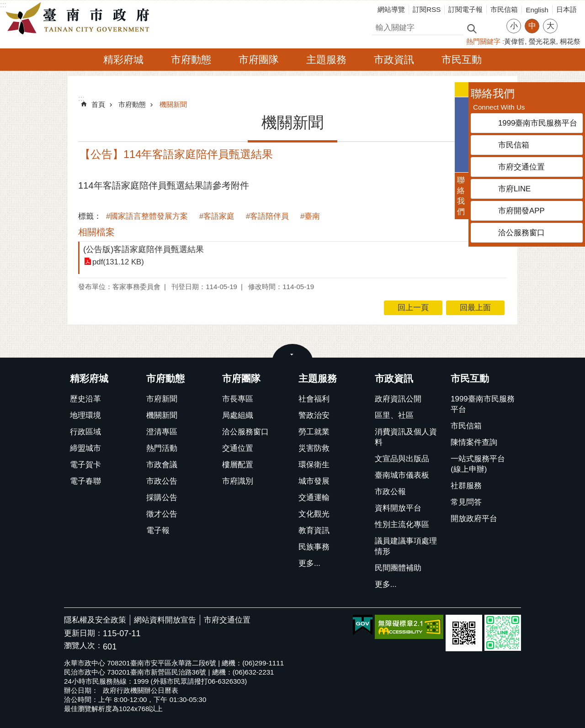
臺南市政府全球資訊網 (80, 19)
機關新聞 (173, 104)
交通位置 (238, 448)
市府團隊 (259, 60)
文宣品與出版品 (402, 459)
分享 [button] (569, 20)
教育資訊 (314, 530)
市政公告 (162, 481)
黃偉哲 (514, 41)
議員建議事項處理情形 (406, 546)
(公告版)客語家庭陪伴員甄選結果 (144, 249)
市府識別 (238, 481)
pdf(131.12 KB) (118, 262)
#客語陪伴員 (267, 216)
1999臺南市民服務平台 (482, 404)
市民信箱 (504, 9)
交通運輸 (314, 498)
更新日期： (83, 633)
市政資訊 (394, 60)
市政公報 (390, 492)
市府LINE (514, 189)
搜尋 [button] (472, 28)
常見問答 (466, 502)
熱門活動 (162, 448)
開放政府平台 (474, 519)
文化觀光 (314, 514)
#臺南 (310, 216)
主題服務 (326, 60)
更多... (309, 563)
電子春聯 (85, 481)
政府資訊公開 (398, 399)
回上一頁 (413, 308)
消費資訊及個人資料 (406, 437)
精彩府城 (123, 60)
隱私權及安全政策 (95, 620)
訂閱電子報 (465, 9)
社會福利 (314, 399)
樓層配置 (238, 465)
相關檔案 (96, 232)
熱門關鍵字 (483, 41)
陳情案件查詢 (474, 442)
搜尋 (380, 26)
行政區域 (85, 432)
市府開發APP (521, 211)
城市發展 (314, 481)
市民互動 (462, 60)
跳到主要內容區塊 (5, 5)
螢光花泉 (542, 41)
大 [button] (550, 26)
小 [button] (514, 26)
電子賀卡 (85, 465)
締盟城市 (85, 448)
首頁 (98, 104)
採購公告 (162, 498)
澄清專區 (162, 432)
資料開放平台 (398, 508)
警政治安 (314, 415)
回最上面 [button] (475, 308)
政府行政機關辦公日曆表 (141, 690)
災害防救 (314, 448)
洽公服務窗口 (245, 432)
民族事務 (314, 547)
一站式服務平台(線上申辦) (478, 464)
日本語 (566, 9)
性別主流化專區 (402, 525)
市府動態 (191, 60)
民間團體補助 (398, 568)
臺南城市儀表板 (402, 475)
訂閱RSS (427, 9)
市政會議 (162, 465)
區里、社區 (394, 415)
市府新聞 (162, 399)
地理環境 (85, 415)
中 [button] (532, 26)
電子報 (158, 530)
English (537, 10)
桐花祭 (570, 41)
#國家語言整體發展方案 (147, 216)
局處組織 (238, 415)
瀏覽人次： (83, 646)
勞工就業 (314, 432)
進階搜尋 (491, 28)
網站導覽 (391, 9)
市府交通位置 (227, 620)
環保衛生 (314, 465)
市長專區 (238, 399)
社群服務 (466, 486)
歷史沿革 (85, 399)
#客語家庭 (217, 216)
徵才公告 (162, 514)
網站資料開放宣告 (165, 620)
